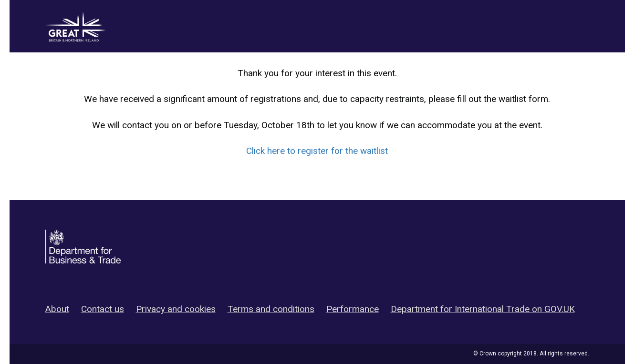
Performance (353, 309)
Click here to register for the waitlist (317, 151)
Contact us (103, 309)
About (57, 309)
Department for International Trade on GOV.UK (483, 309)
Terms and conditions (271, 309)
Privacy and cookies (176, 309)
